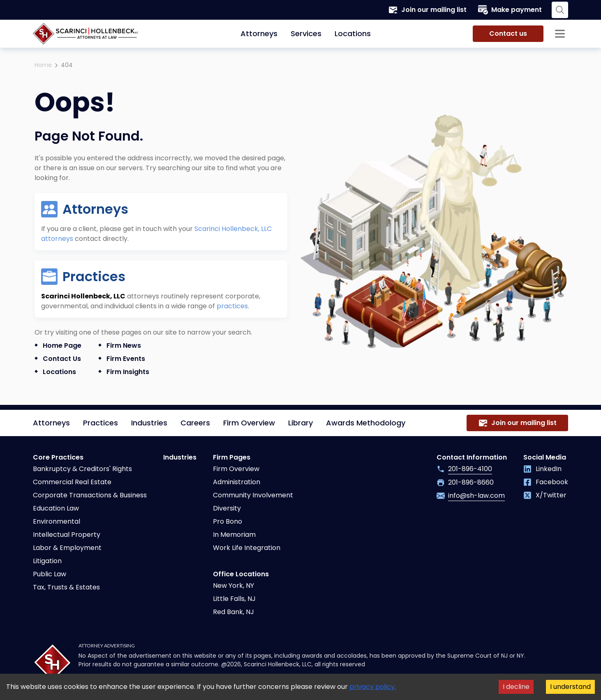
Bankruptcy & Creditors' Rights (82, 469)
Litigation (47, 561)
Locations (353, 33)
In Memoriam (234, 535)
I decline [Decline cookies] (516, 687)
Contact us (508, 33)
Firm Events (126, 359)
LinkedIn (542, 469)
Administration (237, 482)
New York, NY (233, 586)
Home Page (62, 345)
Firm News (124, 345)
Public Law (50, 574)
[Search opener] (560, 10)
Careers (195, 423)
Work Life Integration (247, 548)
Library (300, 423)
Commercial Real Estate (72, 482)
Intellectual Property (67, 535)
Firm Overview (249, 423)
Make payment (510, 10)
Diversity (227, 508)
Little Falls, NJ (234, 599)
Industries (149, 423)
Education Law (56, 508)
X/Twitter (545, 495)
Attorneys (259, 33)
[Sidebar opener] (560, 34)
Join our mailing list (427, 10)
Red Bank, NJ (233, 612)
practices (232, 306)
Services (306, 33)
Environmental (57, 521)
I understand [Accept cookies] (570, 687)
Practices (101, 423)
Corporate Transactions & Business (90, 495)
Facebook (546, 482)
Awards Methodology (366, 423)
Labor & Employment (67, 548)
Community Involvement (253, 495)
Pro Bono (228, 521)
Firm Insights (128, 372)
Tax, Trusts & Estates (66, 587)
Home (43, 65)
